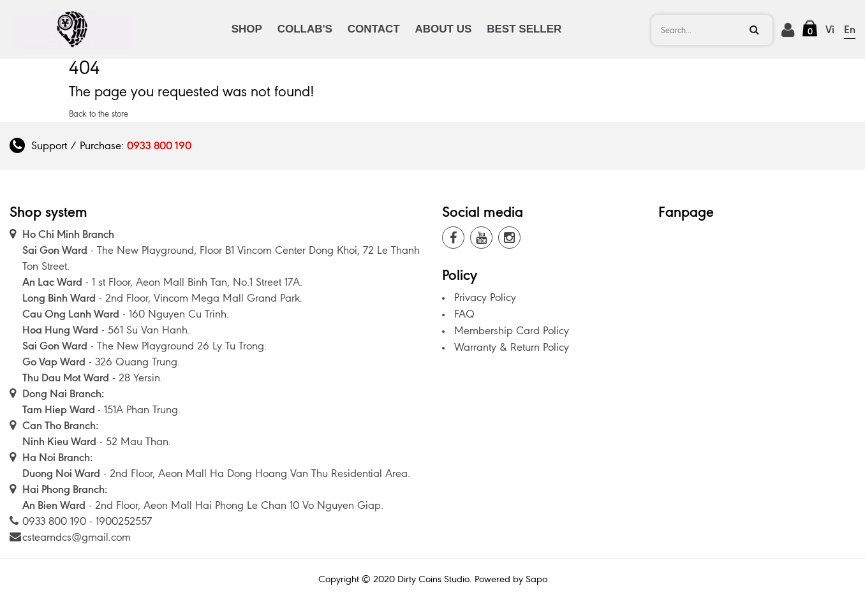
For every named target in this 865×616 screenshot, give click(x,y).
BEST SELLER (524, 29)
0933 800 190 (159, 145)
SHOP (247, 29)
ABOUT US (444, 29)
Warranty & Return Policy (512, 347)
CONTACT (374, 29)
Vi (830, 29)
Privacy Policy (485, 297)
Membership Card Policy (512, 330)
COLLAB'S (305, 29)
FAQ (464, 314)
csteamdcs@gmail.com (77, 537)
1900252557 (124, 521)
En (850, 29)
